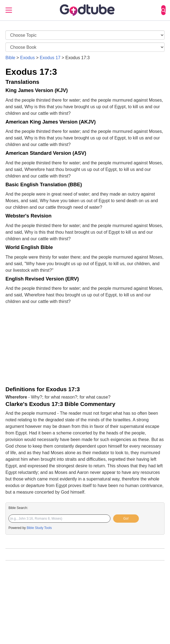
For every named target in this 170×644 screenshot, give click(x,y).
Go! (126, 519)
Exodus (27, 58)
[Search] (163, 10)
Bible (10, 58)
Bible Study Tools (39, 528)
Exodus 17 (50, 58)
